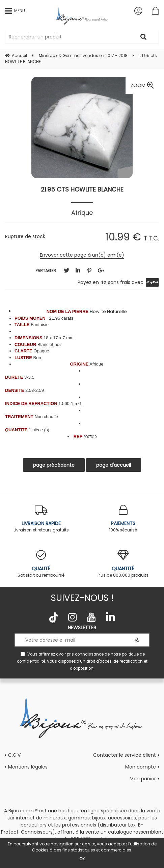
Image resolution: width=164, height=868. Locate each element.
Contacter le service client (125, 755)
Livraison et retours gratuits (41, 519)
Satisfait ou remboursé (41, 564)
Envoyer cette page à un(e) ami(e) (82, 255)
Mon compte (141, 767)
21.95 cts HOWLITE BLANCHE (82, 189)
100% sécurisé (123, 519)
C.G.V (14, 755)
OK (82, 859)
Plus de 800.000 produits (123, 564)
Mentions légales (28, 767)
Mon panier (143, 779)
